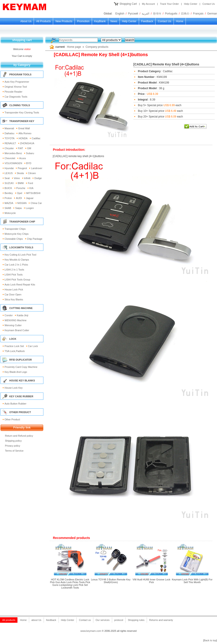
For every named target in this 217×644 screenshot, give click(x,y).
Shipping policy (13, 441)
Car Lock (33, 346)
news (114, 21)
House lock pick (14, 290)
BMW (21, 183)
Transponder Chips (15, 229)
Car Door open (13, 294)
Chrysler (9, 148)
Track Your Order (169, 4)
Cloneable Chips (14, 239)
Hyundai (9, 168)
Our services (103, 620)
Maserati (9, 128)
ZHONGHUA (27, 143)
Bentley (9, 193)
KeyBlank (100, 21)
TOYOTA (9, 138)
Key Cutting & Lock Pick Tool (20, 255)
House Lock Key (14, 388)
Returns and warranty (161, 620)
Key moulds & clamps (17, 260)
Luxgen (30, 208)
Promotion (83, 21)
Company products (97, 47)
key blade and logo (16, 372)
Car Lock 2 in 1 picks (16, 265)
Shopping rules (136, 620)
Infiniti (27, 178)
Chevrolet (10, 158)
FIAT (20, 148)
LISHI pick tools (14, 275)
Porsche (21, 188)
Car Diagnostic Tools (16, 97)
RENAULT (10, 143)
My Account (148, 4)
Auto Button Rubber (15, 404)
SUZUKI (9, 183)
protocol (119, 620)
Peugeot (22, 168)
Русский (133, 14)
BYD (29, 163)
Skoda (20, 173)
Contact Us (209, 4)
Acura (22, 158)
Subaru (30, 153)
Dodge (38, 178)
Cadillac (36, 138)
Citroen (32, 173)
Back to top (210, 640)
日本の (185, 14)
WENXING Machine (15, 320)
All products (43, 21)
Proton (8, 198)
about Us (26, 21)
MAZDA (9, 203)
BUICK (8, 188)
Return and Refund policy (19, 436)
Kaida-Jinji (22, 315)
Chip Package (35, 239)
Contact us (164, 21)
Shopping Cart (128, 4)
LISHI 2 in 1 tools (14, 270)
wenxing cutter (13, 325)
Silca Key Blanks (14, 299)
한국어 (157, 14)
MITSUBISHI (33, 193)
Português (171, 14)
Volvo (17, 178)
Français (198, 14)
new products (64, 21)
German (212, 14)
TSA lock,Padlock (15, 351)
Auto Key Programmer (17, 82)
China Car (36, 203)
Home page (74, 47)
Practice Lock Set (14, 346)
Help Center (191, 4)
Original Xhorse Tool (16, 87)
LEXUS (9, 173)
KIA (31, 188)
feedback (147, 21)
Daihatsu (9, 133)
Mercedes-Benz (13, 153)
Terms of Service (14, 451)
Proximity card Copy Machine (21, 367)
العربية (145, 14)
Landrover (37, 168)
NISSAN (22, 203)
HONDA (23, 138)
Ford (30, 183)
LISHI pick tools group (17, 280)
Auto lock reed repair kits (20, 285)
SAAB (8, 208)
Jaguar (30, 198)
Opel (20, 193)
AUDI (19, 198)
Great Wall (24, 128)
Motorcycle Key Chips (17, 234)
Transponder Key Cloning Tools (22, 113)
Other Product (12, 419)
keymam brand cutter (17, 330)
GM (29, 148)
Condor (9, 315)
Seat (7, 178)
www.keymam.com (91, 631)
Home (180, 21)
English (120, 14)
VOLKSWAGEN (13, 163)
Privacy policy (13, 446)
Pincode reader (13, 92)
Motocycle (10, 213)
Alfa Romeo (25, 133)
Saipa (18, 208)
